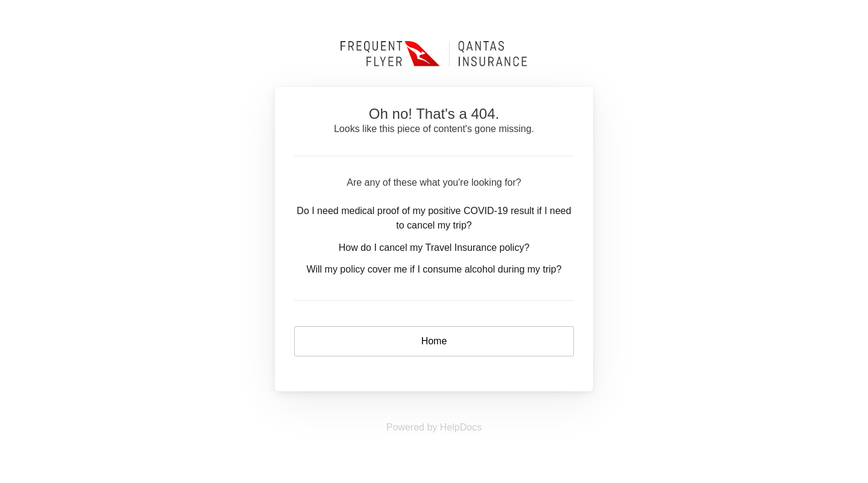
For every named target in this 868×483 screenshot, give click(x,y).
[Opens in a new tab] (434, 427)
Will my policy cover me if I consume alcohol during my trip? (434, 269)
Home (434, 341)
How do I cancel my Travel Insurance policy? (434, 248)
